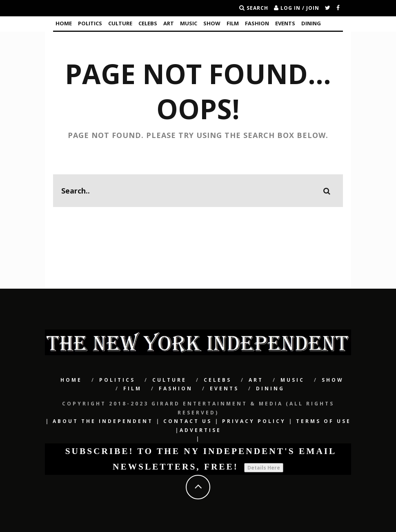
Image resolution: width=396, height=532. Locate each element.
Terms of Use (324, 421)
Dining (311, 23)
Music (189, 23)
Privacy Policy (254, 421)
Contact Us (188, 421)
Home (64, 23)
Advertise (200, 430)
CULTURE (120, 23)
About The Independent (103, 421)
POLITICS (90, 23)
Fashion (257, 23)
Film (233, 23)
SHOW (212, 23)
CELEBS (148, 23)
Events (285, 23)
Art (169, 23)
